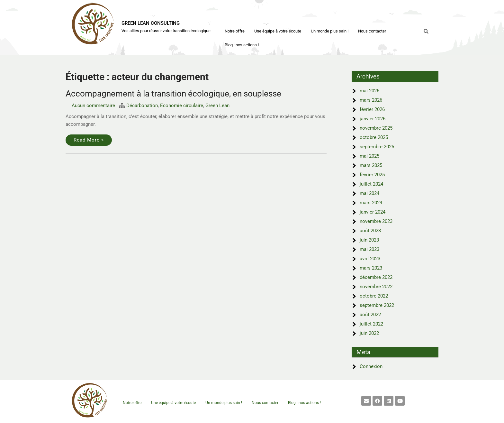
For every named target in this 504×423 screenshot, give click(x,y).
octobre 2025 (374, 137)
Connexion (371, 366)
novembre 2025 (376, 128)
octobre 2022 (374, 296)
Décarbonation (142, 106)
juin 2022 (369, 333)
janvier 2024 (373, 212)
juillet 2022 (371, 324)
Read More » (89, 140)
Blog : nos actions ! (242, 45)
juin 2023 (369, 240)
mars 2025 (371, 165)
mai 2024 (369, 193)
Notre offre (235, 31)
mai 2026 (369, 91)
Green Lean (217, 106)
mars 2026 (371, 100)
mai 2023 (369, 249)
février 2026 (372, 109)
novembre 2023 (376, 221)
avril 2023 (370, 259)
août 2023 (370, 231)
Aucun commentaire (93, 106)
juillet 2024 (371, 184)
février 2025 (372, 175)
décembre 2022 (376, 277)
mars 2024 (371, 203)
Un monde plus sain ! (330, 31)
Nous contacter (372, 31)
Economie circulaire (182, 106)
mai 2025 (369, 156)
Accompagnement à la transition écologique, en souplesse (173, 94)
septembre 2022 (377, 305)
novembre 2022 (376, 287)
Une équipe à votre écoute (278, 31)
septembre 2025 (377, 147)
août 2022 (370, 315)
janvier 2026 (373, 119)
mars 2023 (371, 268)
